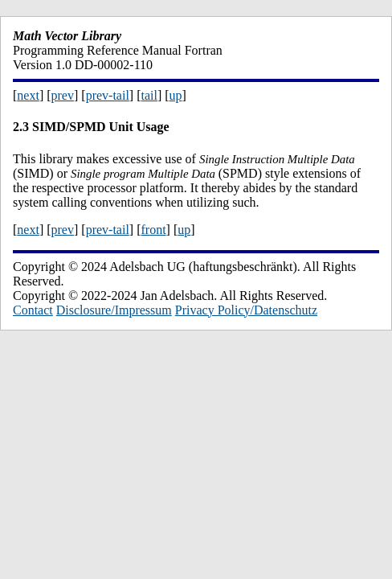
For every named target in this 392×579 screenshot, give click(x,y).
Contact (33, 310)
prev (63, 95)
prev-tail (108, 95)
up (176, 95)
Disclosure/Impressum (114, 310)
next (28, 95)
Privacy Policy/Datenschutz (246, 310)
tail (149, 95)
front (153, 230)
